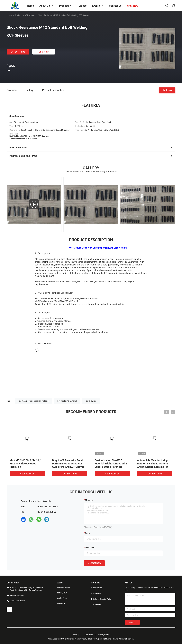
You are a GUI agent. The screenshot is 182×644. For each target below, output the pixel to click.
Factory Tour (62, 593)
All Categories (96, 604)
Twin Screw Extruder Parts (101, 599)
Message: (89, 500)
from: (88, 533)
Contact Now (94, 563)
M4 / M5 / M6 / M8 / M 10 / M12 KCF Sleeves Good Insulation (25, 464)
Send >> (132, 622)
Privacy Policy (104, 635)
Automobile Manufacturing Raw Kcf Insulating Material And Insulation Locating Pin (153, 464)
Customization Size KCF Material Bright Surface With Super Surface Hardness (111, 464)
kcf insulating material (67, 401)
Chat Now (44, 52)
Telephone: (90, 548)
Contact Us (61, 604)
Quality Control (63, 598)
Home (9, 15)
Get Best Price (18, 52)
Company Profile (63, 588)
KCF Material (30, 15)
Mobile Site (89, 635)
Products (19, 15)
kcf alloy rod (91, 401)
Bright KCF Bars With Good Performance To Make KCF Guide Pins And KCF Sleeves (68, 464)
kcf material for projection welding (34, 401)
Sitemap (76, 635)
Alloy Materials (97, 588)
